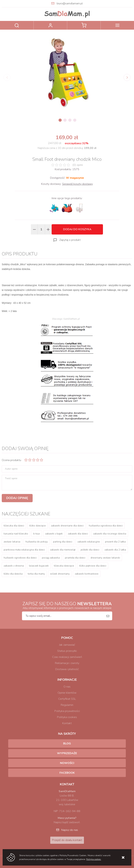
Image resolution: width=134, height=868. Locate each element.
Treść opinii (11, 478)
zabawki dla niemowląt (63, 550)
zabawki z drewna (14, 566)
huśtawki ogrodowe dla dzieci (20, 558)
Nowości (67, 763)
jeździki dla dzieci (90, 550)
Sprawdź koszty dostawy (77, 184)
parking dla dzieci (63, 542)
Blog (67, 744)
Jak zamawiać (67, 645)
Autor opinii (11, 469)
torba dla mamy (36, 574)
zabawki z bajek (54, 534)
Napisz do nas (70, 830)
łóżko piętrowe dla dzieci (93, 566)
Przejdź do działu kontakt (67, 840)
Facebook (67, 773)
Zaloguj (50, 25)
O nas (67, 687)
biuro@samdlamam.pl (70, 3)
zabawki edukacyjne (89, 542)
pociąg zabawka (51, 558)
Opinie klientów (67, 693)
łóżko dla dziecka (13, 574)
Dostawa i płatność (67, 669)
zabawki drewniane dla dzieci (67, 526)
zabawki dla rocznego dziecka (110, 534)
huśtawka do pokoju (37, 542)
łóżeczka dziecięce (64, 566)
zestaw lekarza (12, 542)
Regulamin (67, 705)
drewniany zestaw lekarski (105, 558)
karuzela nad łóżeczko (16, 534)
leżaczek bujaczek (39, 566)
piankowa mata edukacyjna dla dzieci (24, 550)
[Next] (127, 77)
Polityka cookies (67, 717)
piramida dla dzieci (75, 558)
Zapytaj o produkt (70, 240)
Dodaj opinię (17, 498)
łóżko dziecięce (38, 526)
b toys (37, 534)
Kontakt (67, 723)
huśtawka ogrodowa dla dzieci (106, 526)
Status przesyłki (67, 651)
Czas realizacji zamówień (67, 657)
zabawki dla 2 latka (115, 550)
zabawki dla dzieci (78, 534)
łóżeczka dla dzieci (14, 526)
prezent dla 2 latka (115, 542)
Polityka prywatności (67, 711)
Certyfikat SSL (67, 699)
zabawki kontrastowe (87, 574)
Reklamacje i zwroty (67, 663)
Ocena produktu (11, 460)
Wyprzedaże (67, 753)
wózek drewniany (60, 574)
